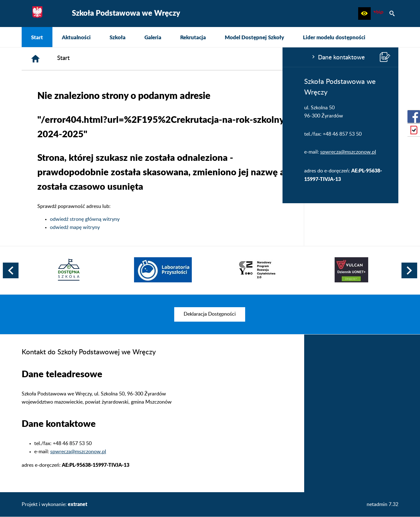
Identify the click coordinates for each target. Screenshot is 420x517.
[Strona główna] (130, 59)
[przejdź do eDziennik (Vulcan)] (414, 130)
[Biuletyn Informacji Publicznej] (378, 14)
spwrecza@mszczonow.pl (66, 152)
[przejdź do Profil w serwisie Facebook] (414, 117)
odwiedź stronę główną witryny (179, 219)
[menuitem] (37, 37)
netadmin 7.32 (382, 504)
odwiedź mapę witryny (169, 227)
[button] (364, 14)
